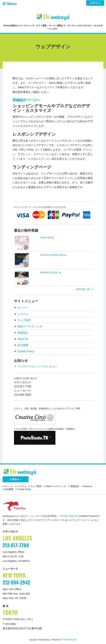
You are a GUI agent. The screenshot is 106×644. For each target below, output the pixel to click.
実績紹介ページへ (26, 100)
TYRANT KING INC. (69, 516)
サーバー (23, 308)
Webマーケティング (30, 326)
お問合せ (95, 3)
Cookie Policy (26, 351)
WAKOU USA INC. (50, 272)
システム (23, 314)
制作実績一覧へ (85, 289)
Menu (10, 4)
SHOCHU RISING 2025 (52, 255)
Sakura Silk (46, 237)
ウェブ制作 (24, 320)
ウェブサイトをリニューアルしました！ (38, 366)
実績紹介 (23, 333)
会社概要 (23, 345)
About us (23, 339)
